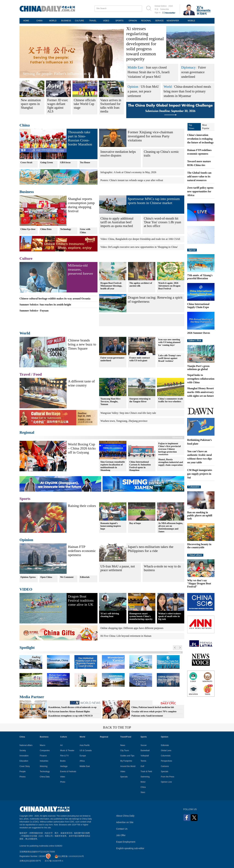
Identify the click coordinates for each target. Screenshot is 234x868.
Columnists (194, 487)
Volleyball (145, 756)
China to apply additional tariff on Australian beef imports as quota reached (117, 222)
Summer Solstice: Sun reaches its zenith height (45, 305)
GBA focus (65, 162)
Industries (44, 761)
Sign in (158, 13)
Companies (45, 751)
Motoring (44, 766)
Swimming (145, 777)
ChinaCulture (195, 555)
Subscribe (165, 9)
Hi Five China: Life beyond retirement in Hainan (126, 636)
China (25, 125)
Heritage (64, 766)
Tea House (85, 162)
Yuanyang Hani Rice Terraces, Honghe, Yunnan (110, 402)
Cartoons (165, 766)
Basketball (145, 751)
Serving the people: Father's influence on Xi (57, 74)
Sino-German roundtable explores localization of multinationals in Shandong (113, 466)
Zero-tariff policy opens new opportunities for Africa (200, 191)
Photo (63, 782)
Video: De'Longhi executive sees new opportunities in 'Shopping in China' (139, 247)
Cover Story (25, 766)
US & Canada (86, 751)
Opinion (133, 87)
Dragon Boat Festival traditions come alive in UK (81, 600)
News (123, 745)
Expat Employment (126, 842)
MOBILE (191, 21)
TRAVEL (93, 21)
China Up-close (28, 229)
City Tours (125, 751)
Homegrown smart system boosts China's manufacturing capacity (141, 616)
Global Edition (161, 6)
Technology (66, 229)
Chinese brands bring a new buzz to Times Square (82, 344)
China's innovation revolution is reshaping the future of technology (200, 139)
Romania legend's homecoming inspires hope (111, 526)
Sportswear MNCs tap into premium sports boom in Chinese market (154, 201)
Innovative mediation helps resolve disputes (118, 154)
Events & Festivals (68, 772)
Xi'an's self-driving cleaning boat (110, 615)
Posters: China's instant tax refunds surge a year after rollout (132, 180)
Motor (143, 782)
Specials (124, 777)
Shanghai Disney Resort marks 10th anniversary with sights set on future (201, 392)
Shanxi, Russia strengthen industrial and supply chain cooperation (171, 462)
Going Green (47, 162)
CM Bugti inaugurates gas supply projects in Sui (200, 474)
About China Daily (125, 816)
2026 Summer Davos (199, 333)
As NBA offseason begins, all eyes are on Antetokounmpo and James (171, 527)
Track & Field (146, 772)
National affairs (26, 745)
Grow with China (85, 231)
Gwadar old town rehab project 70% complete (154, 712)
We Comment (67, 577)
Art (61, 745)
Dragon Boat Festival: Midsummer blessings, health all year (111, 286)
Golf (142, 766)
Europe (83, 756)
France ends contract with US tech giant (140, 359)
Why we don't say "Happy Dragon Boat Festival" (199, 583)
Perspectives (166, 761)
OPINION (133, 21)
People (23, 772)
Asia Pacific (85, 745)
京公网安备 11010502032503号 (69, 856)
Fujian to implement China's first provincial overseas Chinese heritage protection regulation (169, 449)
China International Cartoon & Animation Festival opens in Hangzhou (140, 466)
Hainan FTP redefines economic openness (82, 551)
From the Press (168, 777)
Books (63, 761)
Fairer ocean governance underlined (194, 72)
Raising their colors (82, 506)
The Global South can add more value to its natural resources (199, 176)
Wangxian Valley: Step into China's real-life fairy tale (128, 413)
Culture (26, 258)
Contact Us (122, 829)
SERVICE (159, 21)
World (168, 87)
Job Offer (121, 835)
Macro (42, 745)
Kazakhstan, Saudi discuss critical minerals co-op (72, 707)
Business (27, 192)
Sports (25, 499)
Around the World (128, 766)
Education (24, 761)
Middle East (135, 67)
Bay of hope (135, 523)
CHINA (39, 21)
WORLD (53, 21)
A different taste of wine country (81, 383)
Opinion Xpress (28, 577)
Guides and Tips (127, 756)
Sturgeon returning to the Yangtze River (140, 400)
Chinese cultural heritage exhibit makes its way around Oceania (55, 299)
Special (192, 250)
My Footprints (126, 761)
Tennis (143, 761)
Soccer (144, 745)
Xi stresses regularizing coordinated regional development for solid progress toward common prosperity (145, 44)
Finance (43, 756)
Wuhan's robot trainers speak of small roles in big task (170, 616)
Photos (23, 777)
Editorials (85, 577)
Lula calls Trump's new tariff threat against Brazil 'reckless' (170, 358)
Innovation (24, 756)
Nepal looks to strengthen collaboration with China (201, 379)
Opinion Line (166, 782)
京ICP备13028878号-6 (54, 861)
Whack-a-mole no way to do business (162, 568)
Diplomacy (188, 67)
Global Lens (166, 751)
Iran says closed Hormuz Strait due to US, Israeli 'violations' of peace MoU (149, 72)
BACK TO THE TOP (117, 727)
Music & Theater (67, 751)
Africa (82, 761)
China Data (46, 229)
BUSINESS (66, 21)
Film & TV (64, 756)
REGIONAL (146, 21)
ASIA (171, 6)
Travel (25, 374)
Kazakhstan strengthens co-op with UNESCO (71, 716)
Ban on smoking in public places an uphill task (200, 515)
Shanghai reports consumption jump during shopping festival (81, 205)
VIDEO (106, 21)
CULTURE (79, 21)
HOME (26, 21)
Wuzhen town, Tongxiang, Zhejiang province (124, 421)
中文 (156, 9)
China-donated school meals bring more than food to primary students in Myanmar (187, 91)
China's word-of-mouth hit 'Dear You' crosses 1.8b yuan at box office (162, 222)
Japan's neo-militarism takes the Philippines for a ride (151, 549)
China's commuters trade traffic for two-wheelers (171, 400)
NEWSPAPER (173, 21)
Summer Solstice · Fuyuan (34, 311)
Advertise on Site (125, 822)
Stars (143, 792)
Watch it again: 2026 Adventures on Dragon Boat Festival (169, 286)
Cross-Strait (26, 162)
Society (23, 751)
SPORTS (119, 21)
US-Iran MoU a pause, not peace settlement (143, 91)
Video (63, 777)
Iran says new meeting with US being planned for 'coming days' (169, 342)
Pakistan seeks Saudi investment (147, 716)
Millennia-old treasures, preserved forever (81, 269)
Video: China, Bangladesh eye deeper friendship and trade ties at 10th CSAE (140, 239)
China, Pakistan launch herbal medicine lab (153, 707)
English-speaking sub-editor (130, 848)
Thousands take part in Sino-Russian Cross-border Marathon (80, 138)
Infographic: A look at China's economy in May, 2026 (128, 172)
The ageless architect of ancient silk (141, 284)
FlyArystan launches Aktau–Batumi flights (69, 712)
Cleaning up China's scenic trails (161, 154)
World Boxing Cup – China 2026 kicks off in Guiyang (82, 448)
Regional (27, 432)
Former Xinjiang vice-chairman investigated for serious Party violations (150, 136)
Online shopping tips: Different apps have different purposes (132, 628)
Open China (46, 577)
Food (38, 374)
